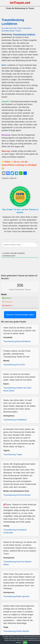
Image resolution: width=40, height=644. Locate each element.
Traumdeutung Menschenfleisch (17, 341)
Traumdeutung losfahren (24, 34)
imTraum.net (20, 3)
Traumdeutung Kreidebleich (15, 420)
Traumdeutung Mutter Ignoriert (16, 596)
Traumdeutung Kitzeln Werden (16, 631)
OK (25, 643)
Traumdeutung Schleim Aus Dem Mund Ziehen (17, 389)
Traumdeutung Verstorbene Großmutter (15, 531)
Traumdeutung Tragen (13, 454)
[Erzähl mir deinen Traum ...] (20, 245)
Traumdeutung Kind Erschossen (17, 495)
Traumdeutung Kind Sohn (14, 365)
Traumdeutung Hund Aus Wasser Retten (17, 563)
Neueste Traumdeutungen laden (20, 315)
